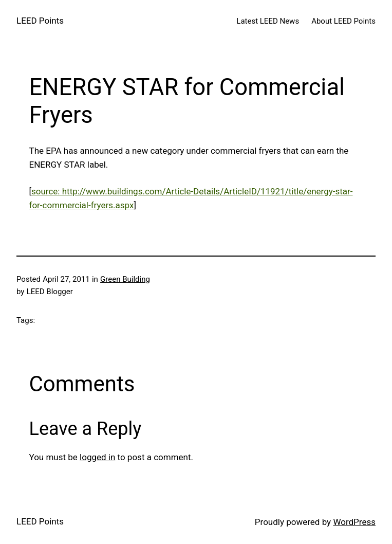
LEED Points (40, 21)
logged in (97, 457)
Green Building (125, 279)
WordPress (354, 522)
